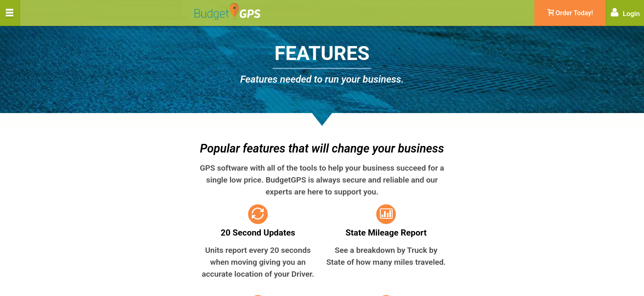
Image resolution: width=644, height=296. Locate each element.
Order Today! (570, 13)
